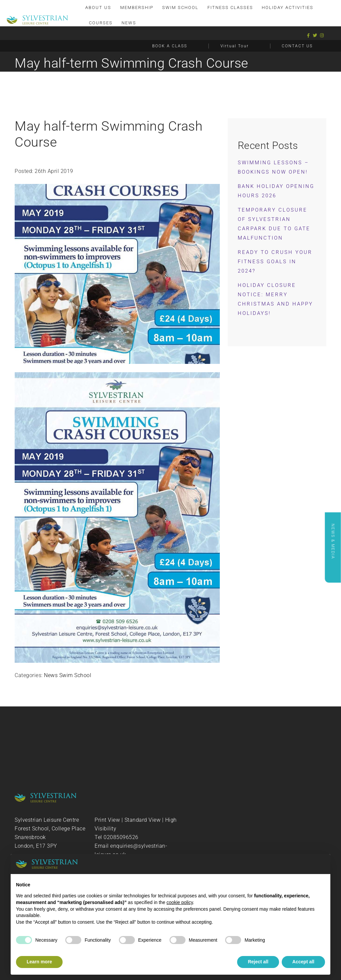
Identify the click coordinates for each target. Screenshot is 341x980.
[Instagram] (322, 35)
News (51, 675)
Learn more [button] (39, 962)
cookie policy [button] (180, 902)
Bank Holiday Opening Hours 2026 (276, 191)
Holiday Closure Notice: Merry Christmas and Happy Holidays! (275, 299)
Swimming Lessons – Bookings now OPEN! (273, 167)
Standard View (143, 820)
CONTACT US (297, 46)
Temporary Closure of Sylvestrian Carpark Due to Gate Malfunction (274, 224)
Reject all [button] (258, 962)
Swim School (75, 675)
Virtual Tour (235, 46)
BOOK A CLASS (170, 46)
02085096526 (121, 837)
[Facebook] (309, 35)
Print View (107, 820)
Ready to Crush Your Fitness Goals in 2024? (275, 262)
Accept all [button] (303, 962)
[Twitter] (315, 35)
